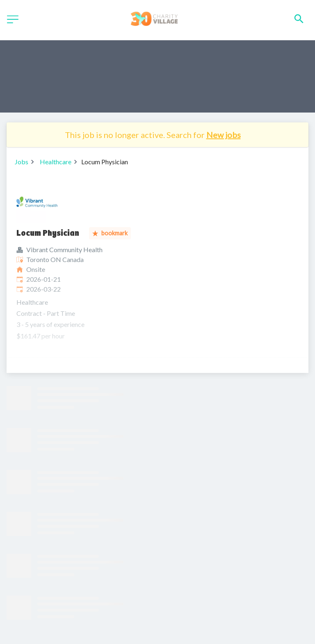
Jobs (22, 162)
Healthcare (56, 162)
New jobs (224, 135)
